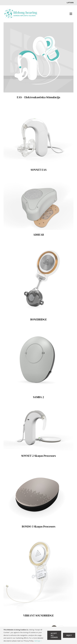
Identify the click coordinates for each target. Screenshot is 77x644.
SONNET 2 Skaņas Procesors (38, 456)
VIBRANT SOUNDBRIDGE (38, 615)
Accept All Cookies (54, 635)
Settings (38, 641)
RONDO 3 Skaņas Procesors (39, 526)
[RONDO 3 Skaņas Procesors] (38, 465)
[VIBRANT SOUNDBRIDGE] (38, 536)
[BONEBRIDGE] (38, 244)
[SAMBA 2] (38, 329)
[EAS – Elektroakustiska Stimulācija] (38, 24)
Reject (69, 635)
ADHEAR (39, 235)
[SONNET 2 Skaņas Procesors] (38, 407)
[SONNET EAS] (38, 107)
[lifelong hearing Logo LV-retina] (21, 10)
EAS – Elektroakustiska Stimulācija (38, 97)
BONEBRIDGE (39, 319)
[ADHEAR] (38, 179)
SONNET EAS (39, 170)
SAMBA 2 (38, 397)
